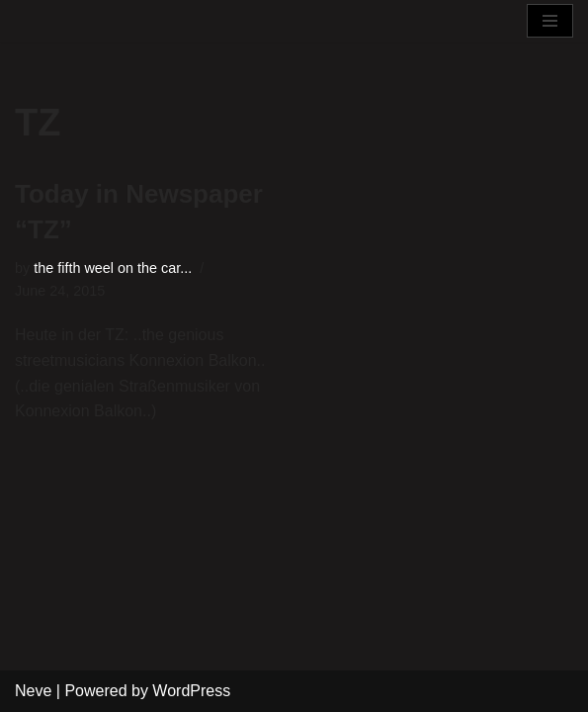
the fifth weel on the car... (113, 268)
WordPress (191, 691)
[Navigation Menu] (550, 21)
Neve (33, 691)
